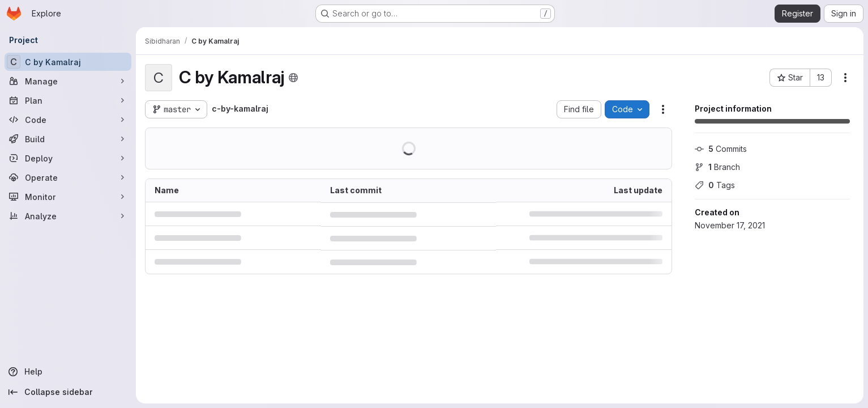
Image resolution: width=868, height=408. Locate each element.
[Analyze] (68, 216)
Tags (715, 185)
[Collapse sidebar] (68, 392)
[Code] (68, 120)
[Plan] (68, 100)
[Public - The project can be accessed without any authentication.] (293, 78)
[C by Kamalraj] (68, 62)
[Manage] (68, 81)
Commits (721, 149)
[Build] (68, 139)
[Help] (68, 372)
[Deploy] (68, 158)
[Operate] (68, 177)
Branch (717, 167)
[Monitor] (68, 197)
